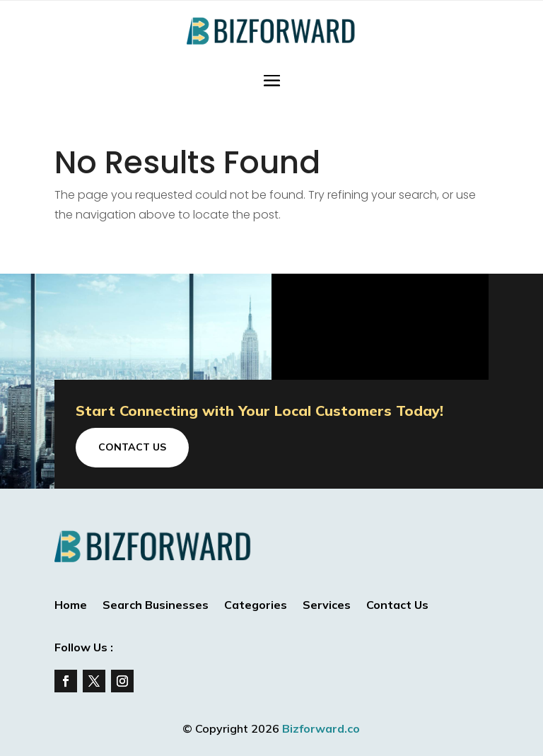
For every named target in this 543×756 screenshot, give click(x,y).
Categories (256, 606)
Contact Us (132, 447)
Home (71, 606)
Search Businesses (156, 606)
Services (327, 606)
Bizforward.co (321, 728)
